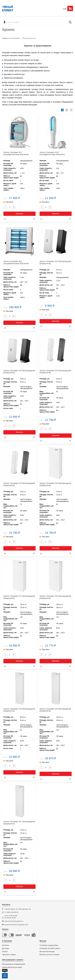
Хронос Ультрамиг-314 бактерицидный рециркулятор (55, 372)
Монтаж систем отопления (49, 955)
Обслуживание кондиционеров (14, 964)
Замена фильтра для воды (12, 967)
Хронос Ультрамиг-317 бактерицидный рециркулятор (19, 597)
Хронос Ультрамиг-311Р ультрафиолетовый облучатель (52, 153)
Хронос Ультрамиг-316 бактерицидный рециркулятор (55, 484)
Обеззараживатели (29, 38)
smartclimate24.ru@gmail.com (16, 925)
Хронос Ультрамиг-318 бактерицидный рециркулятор (55, 597)
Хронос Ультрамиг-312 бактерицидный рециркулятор (55, 262)
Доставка (5, 948)
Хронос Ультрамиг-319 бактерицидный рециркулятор (19, 710)
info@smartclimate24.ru (14, 921)
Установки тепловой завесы (50, 948)
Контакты (5, 945)
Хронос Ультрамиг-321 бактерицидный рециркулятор (19, 823)
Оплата (5, 952)
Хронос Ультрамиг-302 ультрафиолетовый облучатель (16, 262)
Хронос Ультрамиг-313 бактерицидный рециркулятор (19, 372)
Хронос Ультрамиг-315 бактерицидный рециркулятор (19, 484)
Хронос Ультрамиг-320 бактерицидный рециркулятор (55, 710)
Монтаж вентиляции (47, 952)
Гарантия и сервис (9, 955)
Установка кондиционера (49, 945)
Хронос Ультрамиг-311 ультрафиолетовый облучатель (16, 153)
